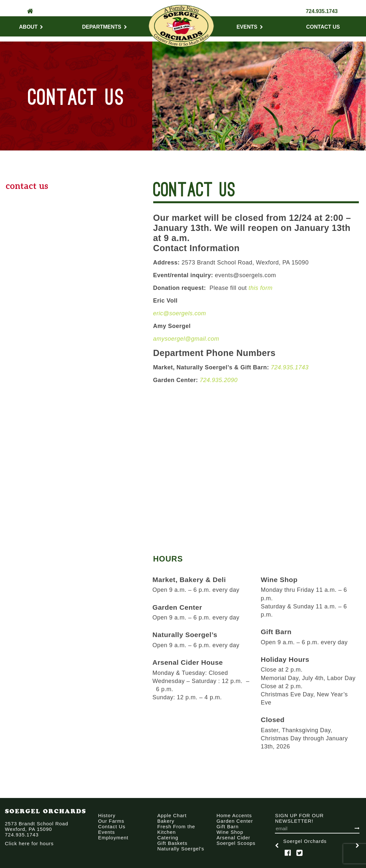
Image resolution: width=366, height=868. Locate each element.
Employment (113, 838)
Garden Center (235, 821)
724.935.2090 (219, 380)
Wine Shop (230, 832)
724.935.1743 (322, 11)
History (107, 815)
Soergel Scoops (236, 843)
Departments (104, 27)
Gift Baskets (172, 843)
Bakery (166, 821)
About (31, 27)
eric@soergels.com (180, 313)
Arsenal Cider (233, 838)
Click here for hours (29, 843)
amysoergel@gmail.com (186, 339)
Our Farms (111, 821)
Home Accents (234, 815)
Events (250, 27)
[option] (317, 845)
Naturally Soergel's (181, 849)
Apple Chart (172, 815)
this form (261, 288)
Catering (168, 838)
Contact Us (323, 27)
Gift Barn (227, 826)
